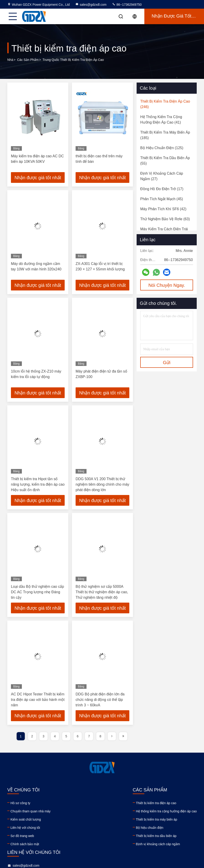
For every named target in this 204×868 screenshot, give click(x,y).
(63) (165, 219)
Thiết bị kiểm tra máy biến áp (77, 821)
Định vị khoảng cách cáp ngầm (78, 845)
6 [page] (78, 737)
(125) (162, 148)
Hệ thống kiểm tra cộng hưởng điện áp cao (87, 812)
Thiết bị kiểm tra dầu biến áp (76, 837)
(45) (162, 199)
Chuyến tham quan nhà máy (31, 812)
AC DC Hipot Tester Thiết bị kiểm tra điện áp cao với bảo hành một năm (38, 701)
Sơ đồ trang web (22, 837)
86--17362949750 (127, 5)
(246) (165, 104)
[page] (112, 737)
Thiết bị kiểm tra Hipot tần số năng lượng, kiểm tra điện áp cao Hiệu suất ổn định (38, 485)
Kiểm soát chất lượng (26, 821)
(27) (162, 176)
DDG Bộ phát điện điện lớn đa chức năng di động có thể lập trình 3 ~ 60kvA (100, 701)
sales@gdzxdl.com (91, 5)
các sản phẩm (28, 60)
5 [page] (66, 737)
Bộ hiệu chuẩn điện (70, 829)
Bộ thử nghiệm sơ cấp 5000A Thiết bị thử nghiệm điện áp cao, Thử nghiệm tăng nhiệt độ (102, 593)
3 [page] (43, 737)
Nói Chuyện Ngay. (167, 285)
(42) (163, 209)
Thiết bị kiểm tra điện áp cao (76, 804)
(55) (165, 161)
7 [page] (89, 737)
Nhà (10, 60)
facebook (136, 835)
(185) (165, 135)
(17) (162, 189)
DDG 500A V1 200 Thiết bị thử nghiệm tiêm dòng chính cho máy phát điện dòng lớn (102, 485)
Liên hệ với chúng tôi (25, 829)
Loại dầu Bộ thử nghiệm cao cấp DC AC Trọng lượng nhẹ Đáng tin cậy (37, 593)
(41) (161, 120)
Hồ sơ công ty (20, 804)
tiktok (156, 835)
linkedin (126, 835)
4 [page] (55, 737)
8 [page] (100, 737)
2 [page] (32, 737)
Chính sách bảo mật (25, 845)
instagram (146, 835)
